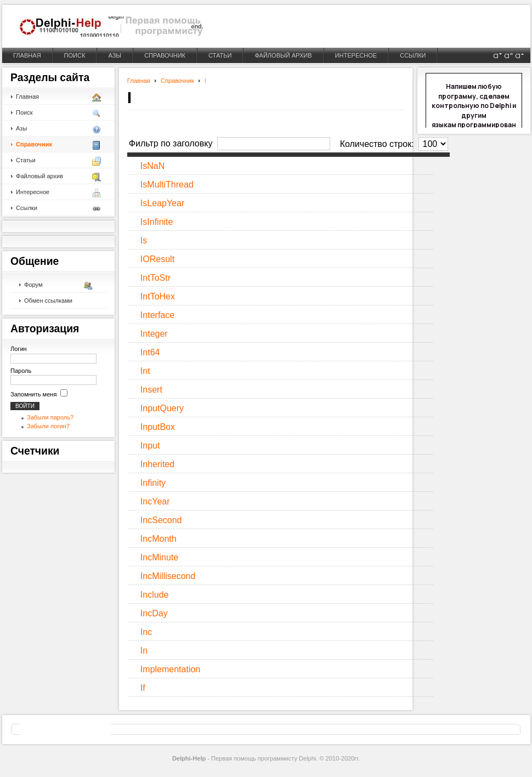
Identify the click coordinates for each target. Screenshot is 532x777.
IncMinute (159, 557)
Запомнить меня (33, 394)
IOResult (157, 259)
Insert (151, 390)
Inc (146, 632)
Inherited (157, 464)
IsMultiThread (167, 185)
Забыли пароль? (50, 417)
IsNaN (152, 166)
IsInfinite (157, 222)
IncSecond (161, 520)
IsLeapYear (162, 203)
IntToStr (155, 278)
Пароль (21, 371)
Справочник (177, 81)
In (144, 651)
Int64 (150, 352)
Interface (157, 315)
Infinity (153, 483)
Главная (139, 81)
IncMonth (159, 539)
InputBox (158, 427)
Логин (19, 349)
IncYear (155, 501)
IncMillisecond (168, 576)
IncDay (154, 613)
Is (144, 240)
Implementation (170, 669)
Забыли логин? (48, 426)
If (143, 688)
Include (155, 595)
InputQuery (162, 408)
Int (145, 371)
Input (150, 446)
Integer (154, 334)
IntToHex (158, 296)
